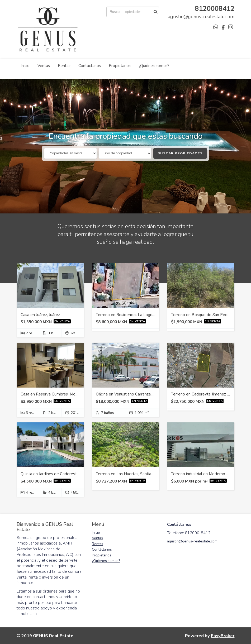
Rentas (64, 66)
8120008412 (215, 9)
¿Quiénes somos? (154, 66)
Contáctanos (90, 66)
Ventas (44, 66)
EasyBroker (223, 636)
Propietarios (120, 66)
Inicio (25, 66)
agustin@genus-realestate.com (192, 541)
